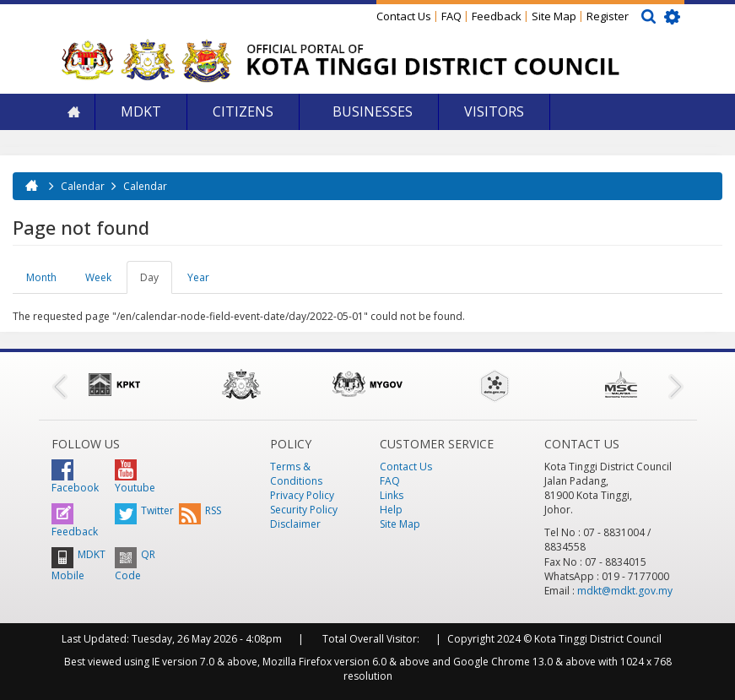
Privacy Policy (302, 495)
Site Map (554, 16)
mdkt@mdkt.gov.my (625, 591)
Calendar (83, 186)
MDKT (141, 111)
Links (392, 495)
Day (156, 282)
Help (391, 510)
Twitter (144, 510)
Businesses (371, 111)
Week (98, 277)
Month (41, 277)
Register (608, 16)
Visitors (494, 111)
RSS (200, 510)
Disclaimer (295, 524)
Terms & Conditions (296, 474)
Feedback (497, 16)
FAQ (451, 16)
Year (198, 277)
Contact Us (404, 16)
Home (73, 112)
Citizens (243, 111)
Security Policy (304, 510)
